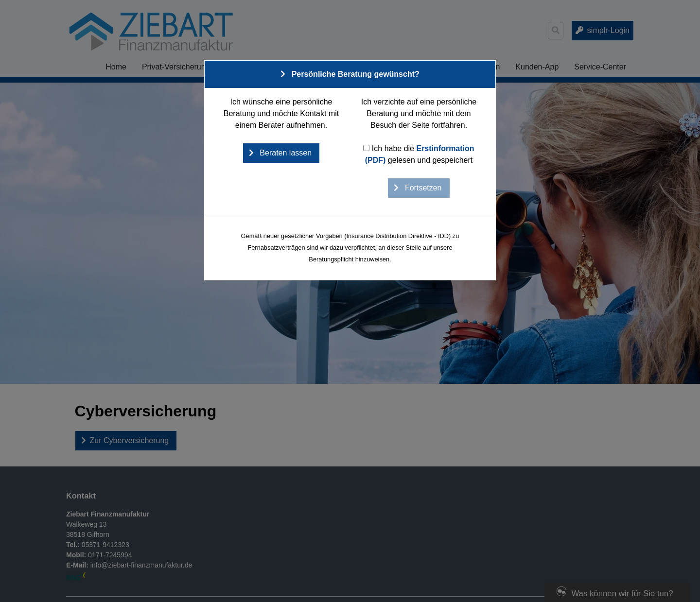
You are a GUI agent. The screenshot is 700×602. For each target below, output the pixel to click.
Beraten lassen (285, 153)
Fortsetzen (422, 188)
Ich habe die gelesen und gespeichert (419, 154)
